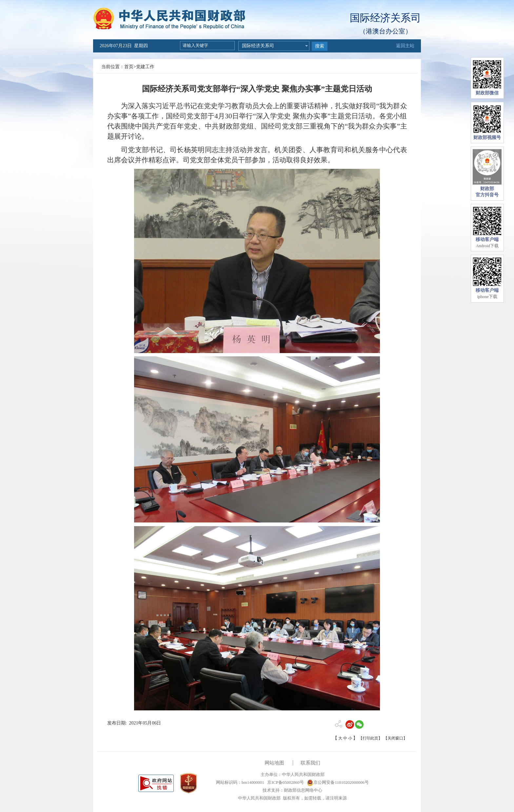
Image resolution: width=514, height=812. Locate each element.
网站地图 (274, 763)
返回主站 (405, 46)
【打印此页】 (370, 738)
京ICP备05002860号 (285, 782)
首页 (129, 67)
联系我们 (310, 763)
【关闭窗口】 (395, 738)
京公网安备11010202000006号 (338, 782)
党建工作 (145, 67)
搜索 (320, 46)
